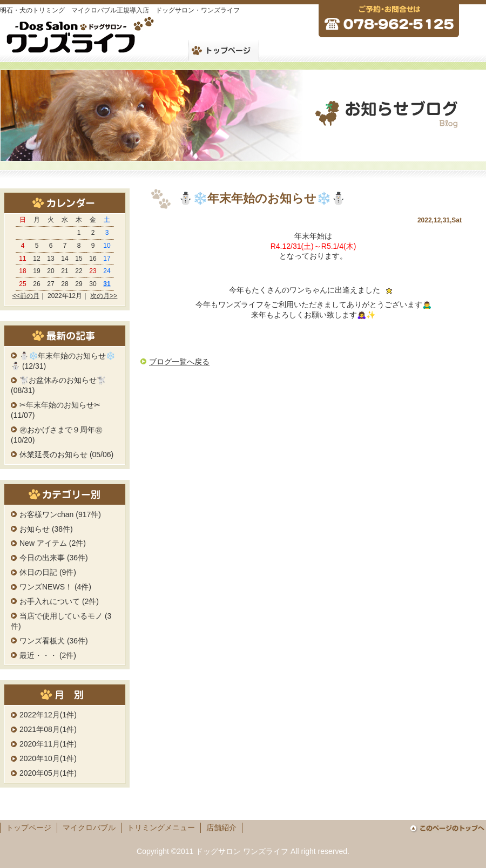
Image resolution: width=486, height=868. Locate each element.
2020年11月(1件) (48, 744)
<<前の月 (26, 296)
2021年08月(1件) (48, 729)
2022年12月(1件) (48, 715)
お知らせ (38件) (46, 529)
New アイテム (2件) (53, 543)
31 (107, 284)
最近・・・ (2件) (48, 655)
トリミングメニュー (161, 828)
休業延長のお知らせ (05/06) (66, 455)
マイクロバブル (89, 828)
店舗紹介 (221, 828)
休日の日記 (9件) (48, 572)
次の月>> (104, 296)
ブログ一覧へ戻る (179, 362)
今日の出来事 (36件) (54, 558)
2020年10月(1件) (48, 758)
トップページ (29, 828)
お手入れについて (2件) (59, 601)
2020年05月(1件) (48, 773)
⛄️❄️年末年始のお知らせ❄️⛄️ (262, 198)
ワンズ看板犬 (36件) (54, 641)
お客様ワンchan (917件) (60, 514)
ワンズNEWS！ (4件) (55, 587)
